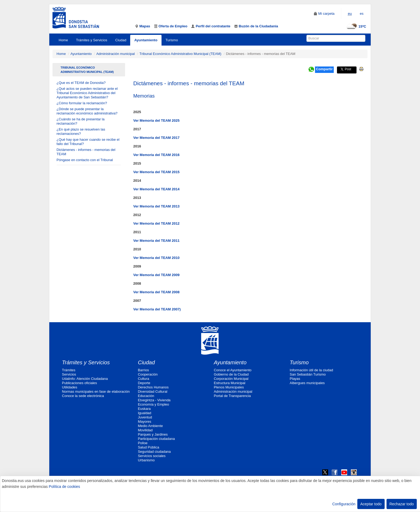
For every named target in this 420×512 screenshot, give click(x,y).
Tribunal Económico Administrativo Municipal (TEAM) (180, 54)
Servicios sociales (152, 456)
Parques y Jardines (153, 434)
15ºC (356, 26)
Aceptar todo (371, 504)
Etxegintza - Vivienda (154, 400)
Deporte (144, 383)
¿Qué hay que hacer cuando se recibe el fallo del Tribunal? (88, 142)
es (362, 14)
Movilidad (145, 430)
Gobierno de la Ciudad (231, 374)
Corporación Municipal (231, 379)
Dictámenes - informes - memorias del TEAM (86, 152)
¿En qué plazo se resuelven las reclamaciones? (81, 131)
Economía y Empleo (153, 404)
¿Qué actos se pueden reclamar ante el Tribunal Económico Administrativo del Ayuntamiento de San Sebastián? (87, 93)
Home (63, 40)
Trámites (69, 370)
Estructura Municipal (230, 383)
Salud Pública (149, 447)
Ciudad (121, 40)
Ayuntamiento (146, 40)
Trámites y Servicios (92, 40)
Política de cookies (64, 487)
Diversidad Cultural (153, 392)
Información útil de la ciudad (312, 370)
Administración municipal (115, 54)
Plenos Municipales (229, 387)
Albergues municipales (307, 383)
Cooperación (148, 374)
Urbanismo (146, 460)
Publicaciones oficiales (79, 383)
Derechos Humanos (153, 387)
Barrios (143, 370)
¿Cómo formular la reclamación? (82, 103)
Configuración (344, 504)
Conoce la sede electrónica (83, 396)
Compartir (324, 69)
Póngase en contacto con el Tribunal (85, 160)
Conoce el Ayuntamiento (233, 370)
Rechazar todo (402, 504)
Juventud (145, 417)
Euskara (144, 409)
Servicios (69, 374)
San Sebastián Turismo (308, 374)
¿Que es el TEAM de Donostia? (81, 83)
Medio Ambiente (150, 426)
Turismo (172, 40)
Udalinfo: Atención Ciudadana (85, 379)
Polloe (143, 443)
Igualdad (145, 413)
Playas (295, 379)
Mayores (145, 422)
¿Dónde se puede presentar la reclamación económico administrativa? (87, 111)
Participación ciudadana (156, 439)
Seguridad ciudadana (154, 452)
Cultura (144, 379)
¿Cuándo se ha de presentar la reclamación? (80, 121)
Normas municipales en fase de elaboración (96, 392)
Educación (146, 396)
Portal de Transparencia (232, 396)
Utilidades (70, 387)
